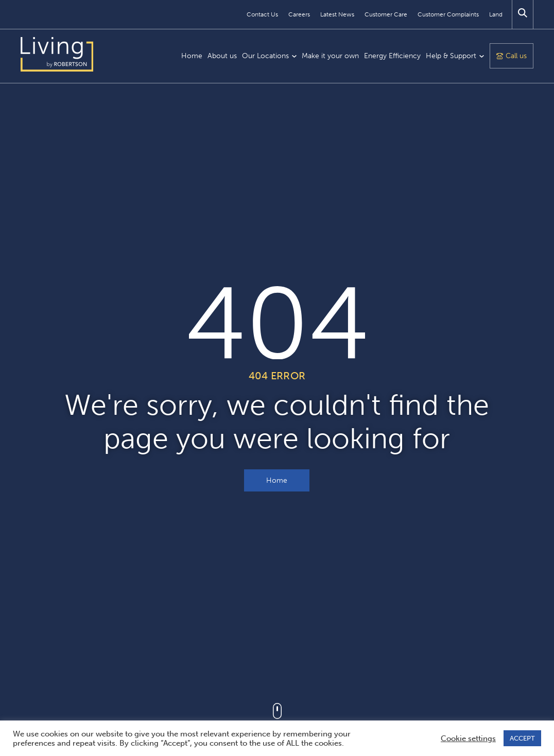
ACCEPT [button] (522, 738)
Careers (299, 14)
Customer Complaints (448, 14)
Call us (516, 56)
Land (496, 14)
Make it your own (330, 56)
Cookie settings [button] (468, 739)
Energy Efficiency (392, 56)
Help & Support (451, 56)
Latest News (337, 14)
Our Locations (265, 56)
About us (222, 56)
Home (192, 56)
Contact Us (262, 14)
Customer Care (386, 14)
